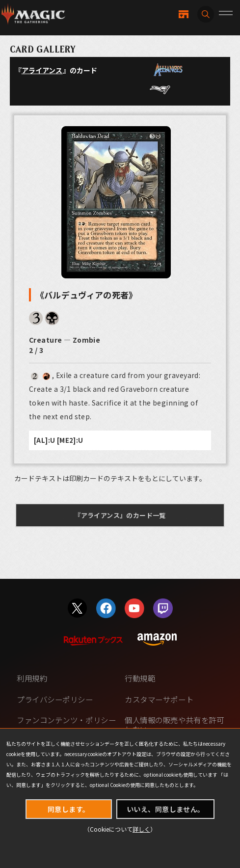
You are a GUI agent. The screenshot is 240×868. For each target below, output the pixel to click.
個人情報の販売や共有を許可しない (174, 725)
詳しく (141, 829)
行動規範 (140, 678)
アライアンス (42, 70)
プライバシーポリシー (55, 699)
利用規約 (32, 678)
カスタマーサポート (159, 699)
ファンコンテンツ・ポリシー (66, 720)
